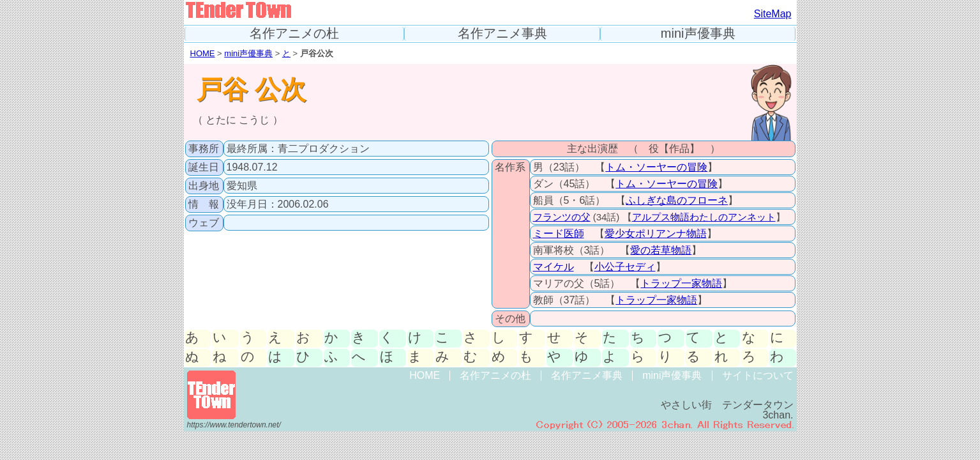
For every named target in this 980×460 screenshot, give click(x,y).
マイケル (554, 267)
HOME (203, 53)
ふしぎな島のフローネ (677, 200)
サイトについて (758, 375)
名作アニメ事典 (502, 34)
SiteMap (773, 14)
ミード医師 (559, 234)
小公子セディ (625, 267)
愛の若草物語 (661, 250)
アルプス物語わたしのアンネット (704, 217)
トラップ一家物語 (681, 283)
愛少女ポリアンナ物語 (656, 234)
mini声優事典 (698, 34)
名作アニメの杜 (294, 34)
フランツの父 (562, 217)
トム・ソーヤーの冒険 (656, 167)
